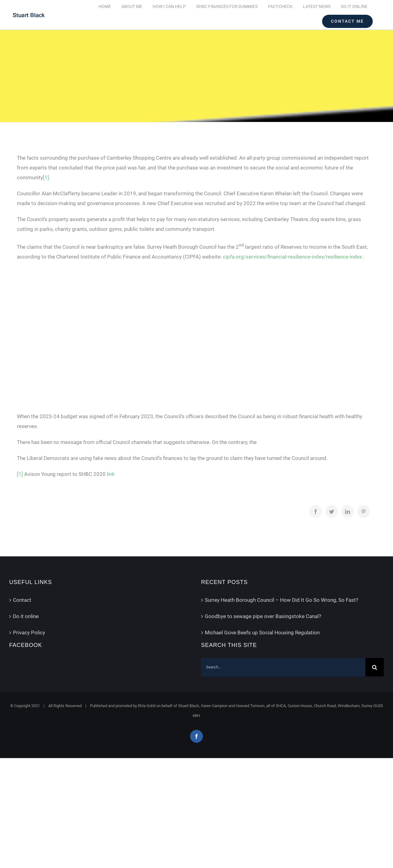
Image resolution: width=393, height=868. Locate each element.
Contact (22, 600)
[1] (46, 177)
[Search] (375, 667)
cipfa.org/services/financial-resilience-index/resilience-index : (294, 257)
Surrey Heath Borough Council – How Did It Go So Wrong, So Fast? (282, 600)
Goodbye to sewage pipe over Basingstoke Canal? (263, 616)
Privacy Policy (29, 633)
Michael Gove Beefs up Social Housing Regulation (262, 633)
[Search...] (283, 667)
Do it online (26, 616)
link (111, 474)
